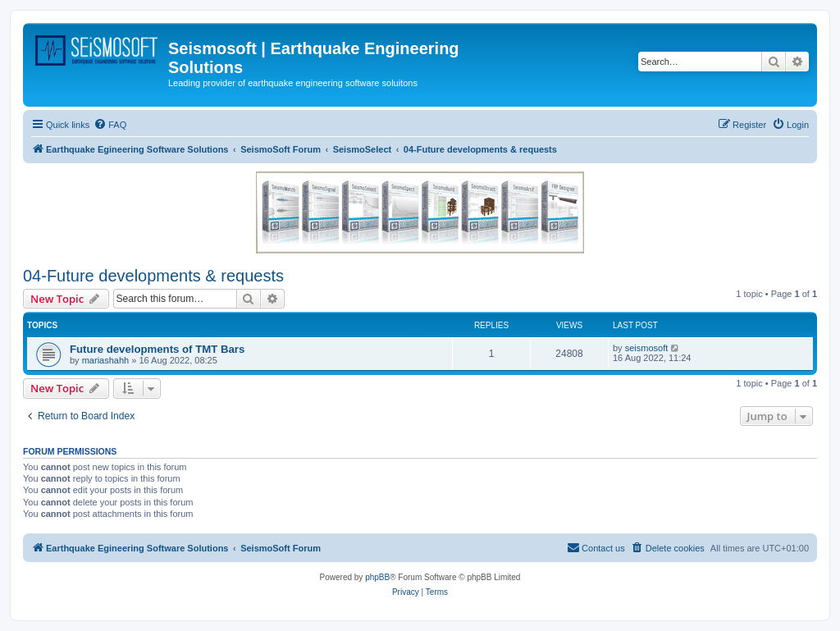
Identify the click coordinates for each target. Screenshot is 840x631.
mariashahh (105, 360)
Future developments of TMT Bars (157, 349)
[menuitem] (110, 125)
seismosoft (647, 348)
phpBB (377, 577)
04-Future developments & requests (153, 276)
